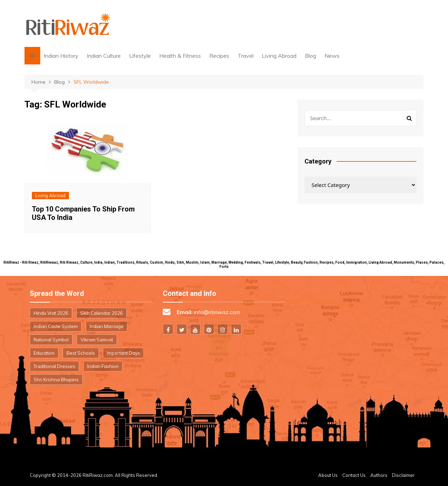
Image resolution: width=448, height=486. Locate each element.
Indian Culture (104, 56)
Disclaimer (403, 475)
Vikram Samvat (97, 340)
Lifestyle (140, 56)
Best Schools (81, 353)
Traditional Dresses (54, 366)
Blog (310, 56)
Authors (379, 475)
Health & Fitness (180, 56)
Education (44, 353)
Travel (246, 56)
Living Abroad (279, 56)
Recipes (219, 56)
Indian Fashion (103, 366)
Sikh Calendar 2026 (101, 313)
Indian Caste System (56, 326)
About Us (328, 475)
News (332, 56)
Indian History (61, 56)
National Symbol (51, 340)
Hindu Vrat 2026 (51, 313)
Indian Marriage (107, 326)
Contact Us (354, 475)
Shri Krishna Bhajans (56, 380)
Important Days (123, 353)
